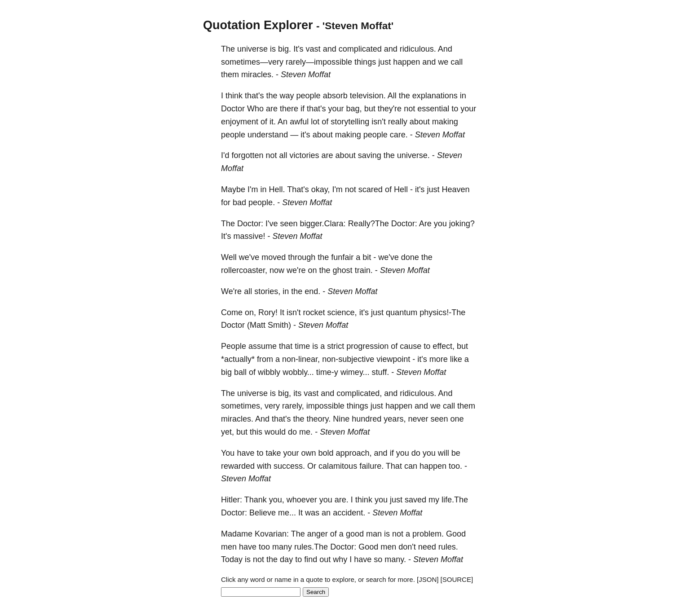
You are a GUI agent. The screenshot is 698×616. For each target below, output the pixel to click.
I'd (225, 155)
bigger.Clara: (323, 224)
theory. (319, 419)
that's (254, 96)
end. (312, 291)
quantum (402, 312)
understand (268, 135)
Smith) (279, 325)
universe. (413, 155)
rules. (448, 547)
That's (298, 189)
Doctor (233, 109)
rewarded (238, 466)
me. (306, 432)
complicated (360, 49)
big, (285, 393)
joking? (462, 224)
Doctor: (250, 224)
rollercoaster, (244, 270)
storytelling (350, 122)
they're (390, 109)
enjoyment (240, 122)
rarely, (293, 406)
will (444, 453)
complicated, (359, 393)
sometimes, (242, 406)
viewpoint (393, 359)
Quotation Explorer (258, 25)
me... (287, 513)
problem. (428, 534)
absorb (335, 96)
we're (296, 270)
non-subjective (348, 359)
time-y (327, 372)
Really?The (369, 224)
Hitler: (232, 500)
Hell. (277, 189)
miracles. (257, 75)
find (311, 559)
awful (299, 122)
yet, (228, 432)
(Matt (256, 325)
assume (263, 346)
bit (367, 257)
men (229, 547)
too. (455, 466)
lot (315, 122)
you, (277, 500)
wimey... (355, 372)
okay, (321, 189)
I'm (253, 189)
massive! (249, 236)
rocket (314, 312)
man (374, 534)
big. (285, 49)
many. (395, 559)
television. (368, 96)
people (309, 96)
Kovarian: (272, 534)
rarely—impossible (319, 62)
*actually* (238, 359)
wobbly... (298, 372)
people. (262, 202)
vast (313, 49)
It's (298, 49)
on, (250, 312)
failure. (371, 466)
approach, (354, 453)
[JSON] (428, 579)
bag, (354, 109)
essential (433, 109)
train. (364, 270)
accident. (349, 513)
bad (239, 202)
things (365, 62)
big (226, 372)
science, (342, 312)
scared (371, 189)
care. (399, 135)
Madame (237, 534)
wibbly (269, 372)
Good (456, 534)
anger (318, 534)
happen (406, 62)
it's (305, 135)
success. (289, 466)
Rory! (268, 312)
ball (240, 372)
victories (305, 155)
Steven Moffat (306, 75)
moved (274, 257)
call (457, 62)
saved (415, 500)
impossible (325, 406)
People (234, 346)
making (445, 122)
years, (395, 419)
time (302, 346)
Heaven (455, 189)
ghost (343, 270)
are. (342, 500)
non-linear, (301, 359)
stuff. (381, 372)
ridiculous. (418, 49)
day (286, 559)
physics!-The (442, 312)
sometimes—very (252, 62)
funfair (342, 257)
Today (232, 559)
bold (326, 453)
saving (370, 155)
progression (367, 346)
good (355, 534)
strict (336, 346)
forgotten (247, 155)
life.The (455, 500)
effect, (444, 346)
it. (273, 122)
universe (252, 49)
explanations (435, 96)
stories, (267, 291)
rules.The (311, 547)
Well (229, 257)
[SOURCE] (457, 579)
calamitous (338, 466)
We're (231, 291)
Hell (401, 189)
